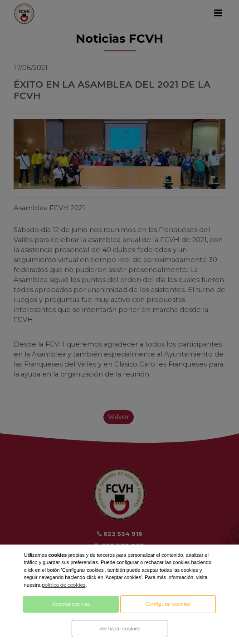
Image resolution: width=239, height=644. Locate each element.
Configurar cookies (168, 604)
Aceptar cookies (71, 604)
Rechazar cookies (119, 629)
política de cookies (63, 585)
